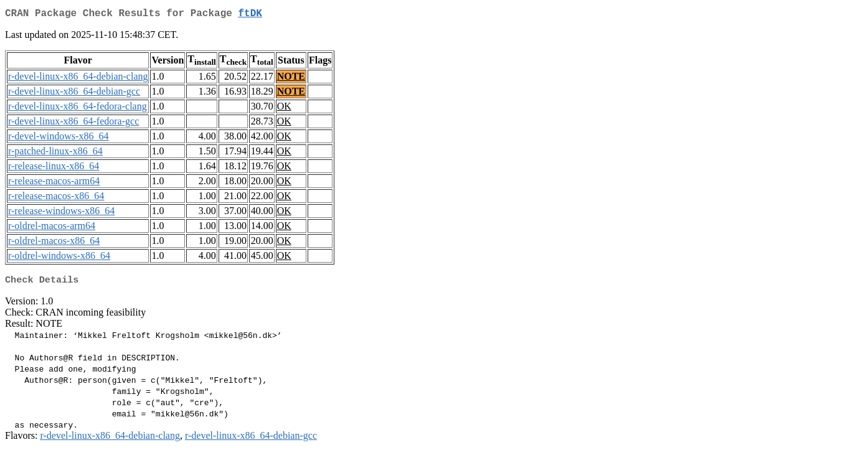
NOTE (291, 79)
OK (284, 109)
